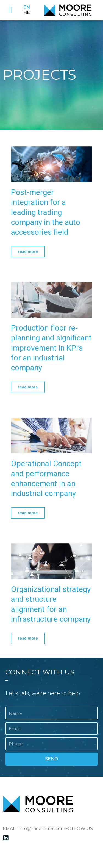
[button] (10, 10)
